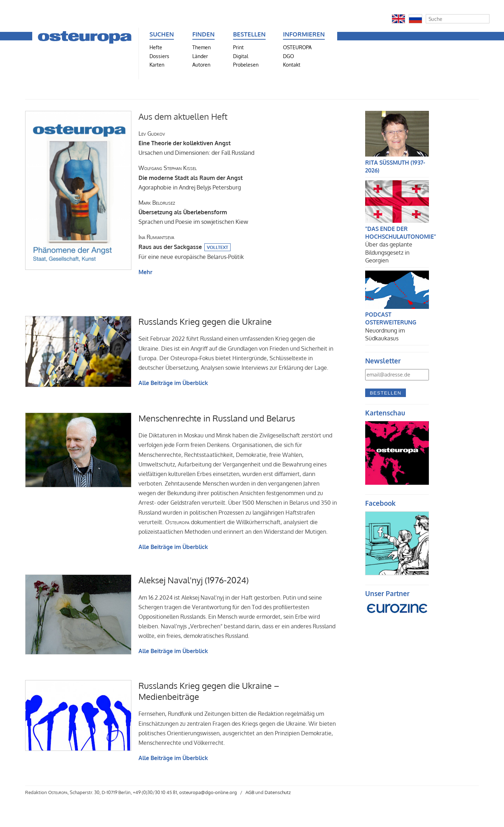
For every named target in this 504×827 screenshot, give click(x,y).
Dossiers (159, 56)
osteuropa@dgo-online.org (208, 792)
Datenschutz (278, 792)
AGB (250, 792)
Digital (241, 56)
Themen (202, 47)
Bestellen (386, 393)
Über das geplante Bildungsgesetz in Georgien (389, 252)
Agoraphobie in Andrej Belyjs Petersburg (191, 177)
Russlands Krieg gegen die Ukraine (205, 321)
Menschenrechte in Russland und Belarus (217, 418)
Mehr (145, 272)
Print (238, 47)
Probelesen (246, 64)
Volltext (217, 247)
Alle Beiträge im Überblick (173, 383)
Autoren (201, 64)
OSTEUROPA (297, 47)
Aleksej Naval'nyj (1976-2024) (194, 580)
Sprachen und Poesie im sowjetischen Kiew (193, 212)
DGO (288, 56)
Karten (157, 64)
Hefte (156, 47)
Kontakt (292, 64)
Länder (200, 56)
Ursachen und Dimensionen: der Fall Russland (196, 143)
